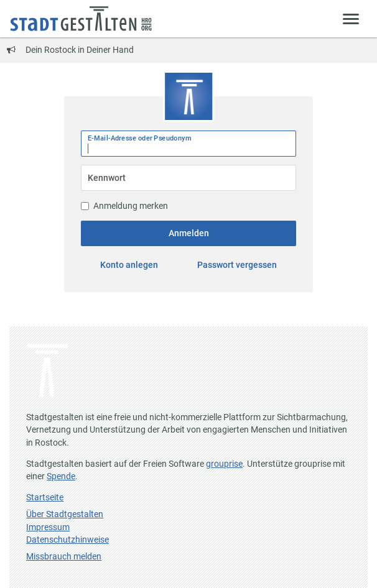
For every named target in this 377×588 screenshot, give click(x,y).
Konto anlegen (129, 265)
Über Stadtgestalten (65, 514)
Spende (61, 476)
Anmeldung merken (124, 206)
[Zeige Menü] (351, 18)
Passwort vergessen (237, 265)
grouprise (224, 464)
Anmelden (189, 233)
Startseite (45, 497)
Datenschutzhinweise (67, 540)
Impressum (48, 527)
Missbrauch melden (64, 556)
